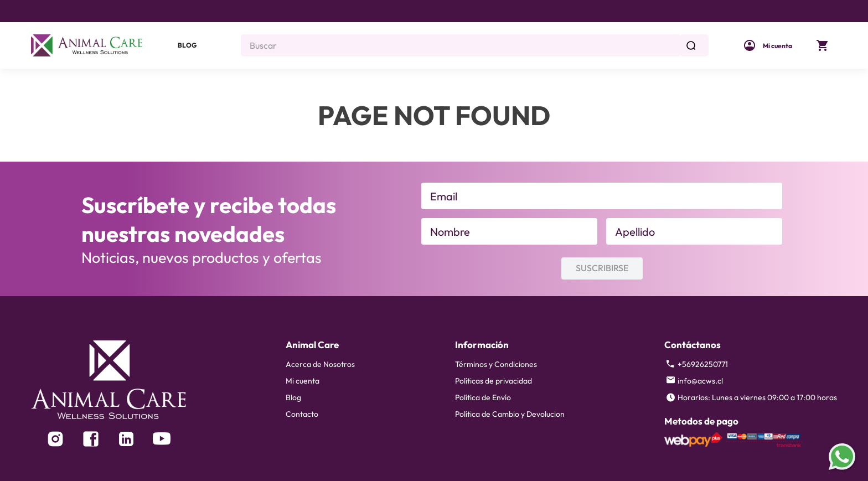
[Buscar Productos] (693, 45)
